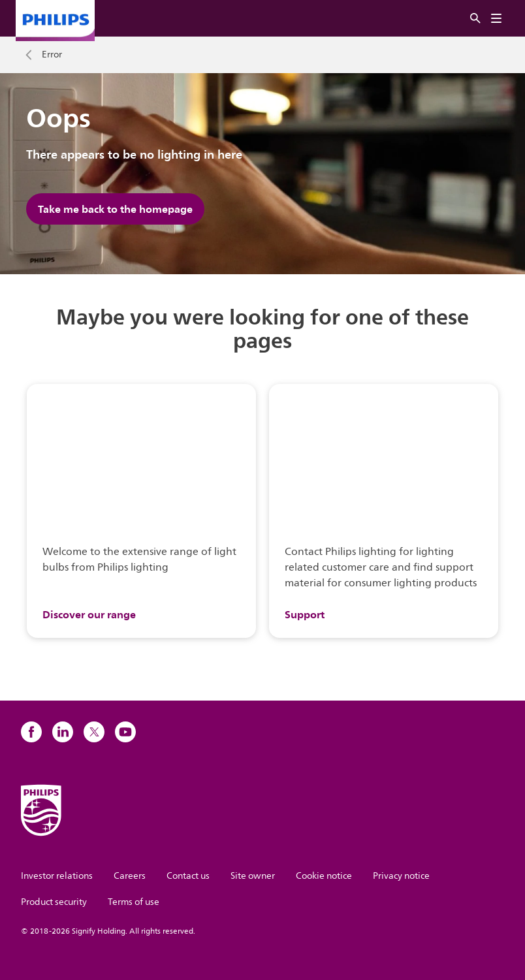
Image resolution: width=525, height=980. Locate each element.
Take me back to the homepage (115, 209)
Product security (54, 902)
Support (305, 614)
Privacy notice (401, 876)
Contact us (188, 876)
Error (52, 55)
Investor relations (57, 876)
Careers (130, 876)
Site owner (253, 876)
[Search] (475, 19)
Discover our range (89, 614)
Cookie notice (324, 876)
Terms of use (134, 902)
